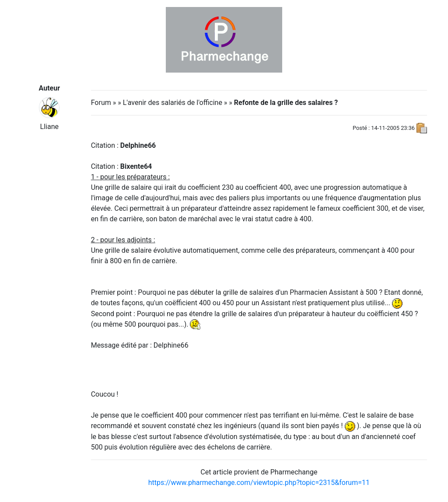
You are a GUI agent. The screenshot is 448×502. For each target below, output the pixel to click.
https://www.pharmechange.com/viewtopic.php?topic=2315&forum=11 (259, 483)
